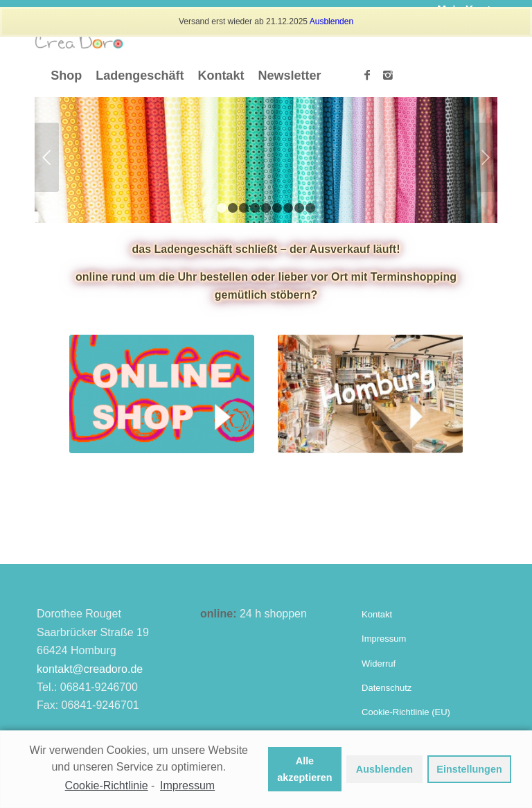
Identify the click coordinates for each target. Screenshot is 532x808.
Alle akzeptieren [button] (304, 769)
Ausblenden (331, 21)
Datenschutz (387, 688)
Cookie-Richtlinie (107, 785)
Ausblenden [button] (384, 769)
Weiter (485, 157)
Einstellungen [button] (469, 769)
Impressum (384, 639)
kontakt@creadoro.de (90, 669)
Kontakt (377, 614)
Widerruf (379, 664)
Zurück (47, 157)
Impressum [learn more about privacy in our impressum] (187, 785)
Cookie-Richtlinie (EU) (406, 712)
